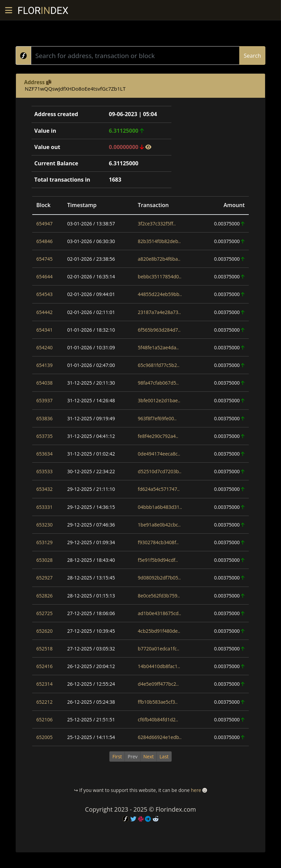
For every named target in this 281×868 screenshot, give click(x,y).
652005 (44, 737)
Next (148, 756)
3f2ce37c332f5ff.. (157, 224)
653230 (44, 525)
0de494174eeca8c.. (159, 454)
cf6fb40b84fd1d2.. (158, 719)
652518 (44, 649)
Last (164, 756)
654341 (44, 330)
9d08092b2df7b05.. (159, 578)
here (196, 790)
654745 (44, 259)
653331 (44, 507)
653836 (44, 418)
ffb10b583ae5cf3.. (158, 702)
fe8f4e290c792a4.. (158, 436)
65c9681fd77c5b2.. (159, 365)
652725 (44, 613)
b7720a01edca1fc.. (158, 649)
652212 (44, 702)
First (117, 756)
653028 (44, 560)
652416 (44, 666)
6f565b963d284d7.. (159, 330)
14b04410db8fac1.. (159, 666)
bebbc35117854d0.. (160, 276)
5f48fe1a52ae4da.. (158, 347)
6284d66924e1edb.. (160, 737)
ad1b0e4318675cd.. (159, 613)
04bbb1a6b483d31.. (160, 507)
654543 (44, 294)
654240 (44, 347)
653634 (44, 454)
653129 (44, 542)
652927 (44, 578)
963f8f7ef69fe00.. (157, 418)
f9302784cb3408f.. (158, 542)
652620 (44, 631)
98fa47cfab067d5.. (158, 383)
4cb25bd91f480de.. (159, 631)
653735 (44, 436)
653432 (44, 489)
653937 (44, 400)
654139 (44, 365)
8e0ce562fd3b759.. (159, 596)
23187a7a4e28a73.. (159, 312)
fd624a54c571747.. (159, 489)
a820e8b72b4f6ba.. (159, 259)
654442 (44, 312)
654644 (44, 276)
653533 (44, 471)
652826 (44, 596)
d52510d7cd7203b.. (160, 471)
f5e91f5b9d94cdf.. (158, 560)
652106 (44, 719)
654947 (44, 224)
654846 (44, 241)
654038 (44, 383)
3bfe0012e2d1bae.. (159, 400)
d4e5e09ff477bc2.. (158, 684)
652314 (44, 684)
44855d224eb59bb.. (160, 294)
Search (252, 56)
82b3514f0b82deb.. (159, 241)
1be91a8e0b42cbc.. (159, 525)
